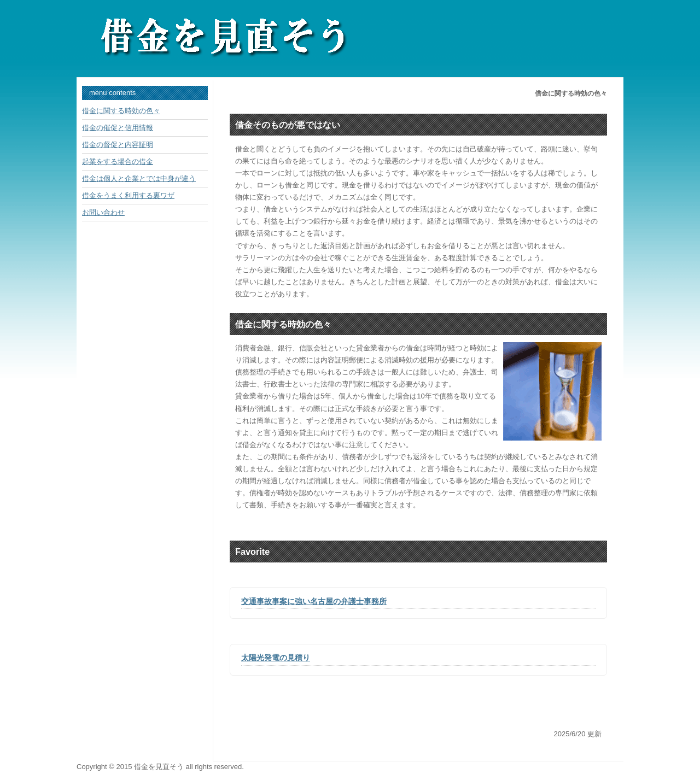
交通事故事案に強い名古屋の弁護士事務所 (314, 601)
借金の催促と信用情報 (118, 128)
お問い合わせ (103, 212)
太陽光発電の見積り (276, 658)
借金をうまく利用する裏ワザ (128, 195)
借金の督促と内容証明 (118, 145)
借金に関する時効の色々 (121, 111)
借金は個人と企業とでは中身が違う (139, 178)
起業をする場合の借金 (118, 162)
